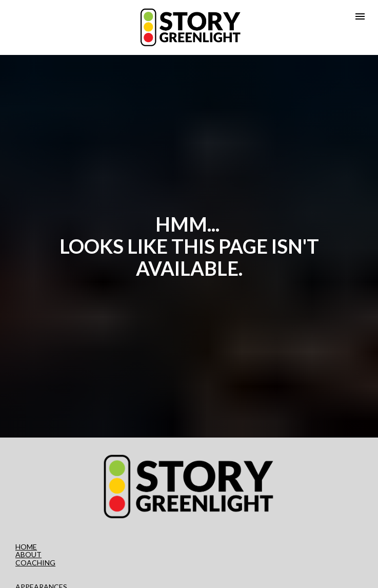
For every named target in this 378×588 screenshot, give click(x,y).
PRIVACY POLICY (45, 573)
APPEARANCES (41, 565)
